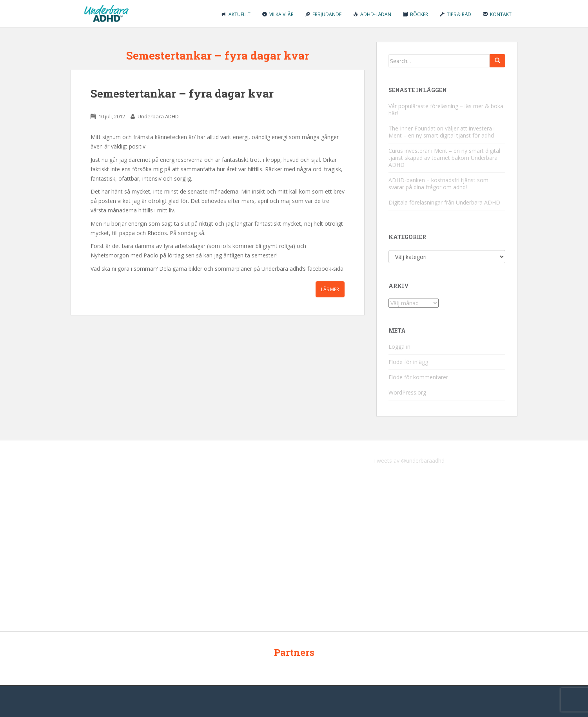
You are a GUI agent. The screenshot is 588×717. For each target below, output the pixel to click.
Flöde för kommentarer (418, 377)
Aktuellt (236, 14)
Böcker (416, 14)
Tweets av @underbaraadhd (409, 461)
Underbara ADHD (158, 116)
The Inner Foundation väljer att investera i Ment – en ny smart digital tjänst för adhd (442, 132)
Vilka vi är (278, 14)
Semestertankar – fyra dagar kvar (182, 93)
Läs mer (330, 289)
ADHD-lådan (372, 14)
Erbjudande (323, 14)
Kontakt (497, 14)
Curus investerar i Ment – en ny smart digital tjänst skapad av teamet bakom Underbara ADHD (444, 158)
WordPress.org (407, 392)
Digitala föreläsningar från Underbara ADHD (444, 202)
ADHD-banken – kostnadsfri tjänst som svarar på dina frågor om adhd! (438, 184)
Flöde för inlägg (408, 362)
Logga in (399, 347)
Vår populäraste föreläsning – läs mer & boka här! (446, 110)
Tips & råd (456, 14)
